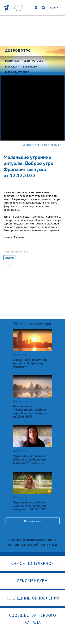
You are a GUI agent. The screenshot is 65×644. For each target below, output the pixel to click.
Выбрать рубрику (17, 72)
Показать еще (33, 521)
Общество (9, 258)
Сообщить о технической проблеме (42, 145)
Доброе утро (18, 51)
